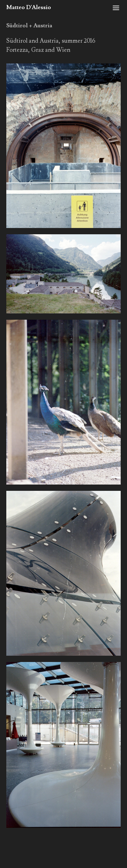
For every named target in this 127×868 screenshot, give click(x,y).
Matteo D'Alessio (29, 7)
